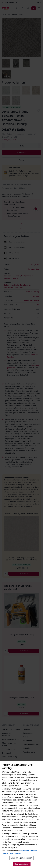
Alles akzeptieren (22, 864)
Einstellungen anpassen (21, 858)
